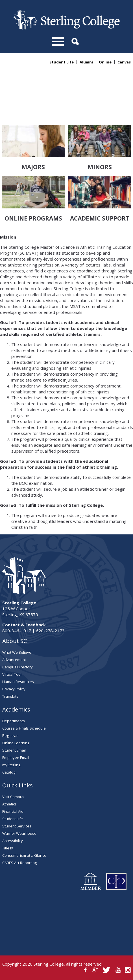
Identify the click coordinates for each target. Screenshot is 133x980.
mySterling (11, 765)
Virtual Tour (12, 674)
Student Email (14, 750)
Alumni (86, 62)
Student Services (17, 826)
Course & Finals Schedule (24, 728)
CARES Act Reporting (19, 863)
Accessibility (13, 841)
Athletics (9, 804)
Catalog (9, 772)
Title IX (8, 848)
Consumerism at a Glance (24, 855)
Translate (10, 696)
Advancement (14, 660)
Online (105, 62)
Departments (14, 721)
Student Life (62, 62)
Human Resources (18, 682)
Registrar (10, 735)
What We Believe (17, 652)
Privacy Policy (14, 689)
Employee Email (16, 757)
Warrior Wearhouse (19, 833)
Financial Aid (13, 811)
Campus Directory (18, 667)
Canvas (124, 62)
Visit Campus (13, 797)
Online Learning (16, 743)
